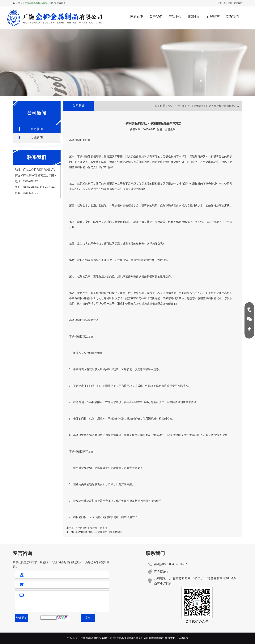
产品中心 (175, 17)
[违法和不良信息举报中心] (128, 638)
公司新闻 (37, 129)
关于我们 (156, 17)
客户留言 (228, 3)
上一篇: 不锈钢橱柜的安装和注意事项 (87, 528)
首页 (219, 3)
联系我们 (238, 3)
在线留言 (213, 17)
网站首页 (137, 17)
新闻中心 (194, 17)
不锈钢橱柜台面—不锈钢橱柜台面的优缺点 (94, 532)
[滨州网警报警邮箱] (153, 638)
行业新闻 (37, 137)
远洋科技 (183, 638)
